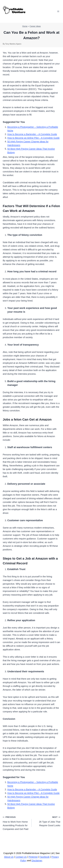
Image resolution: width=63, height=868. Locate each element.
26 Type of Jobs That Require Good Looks (47, 821)
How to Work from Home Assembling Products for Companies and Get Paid (16, 823)
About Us (9, 857)
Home (25, 26)
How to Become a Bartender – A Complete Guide (32, 134)
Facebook (44, 857)
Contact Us (21, 857)
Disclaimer (37, 860)
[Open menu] (58, 11)
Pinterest (33, 857)
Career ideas (35, 26)
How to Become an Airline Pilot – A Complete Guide (33, 138)
